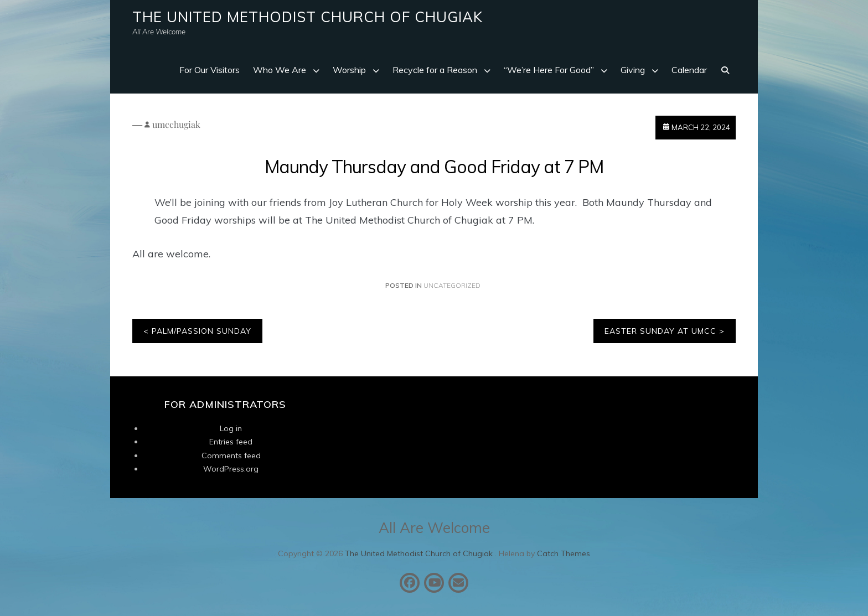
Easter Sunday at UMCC (660, 331)
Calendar (689, 70)
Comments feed (231, 455)
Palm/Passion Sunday (201, 331)
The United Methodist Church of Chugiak (308, 17)
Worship (349, 70)
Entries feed (231, 442)
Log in (231, 428)
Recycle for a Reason (435, 70)
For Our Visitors (210, 70)
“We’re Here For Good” (549, 70)
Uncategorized (452, 285)
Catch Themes (564, 553)
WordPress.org (231, 469)
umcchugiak (176, 124)
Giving (633, 70)
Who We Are (280, 70)
